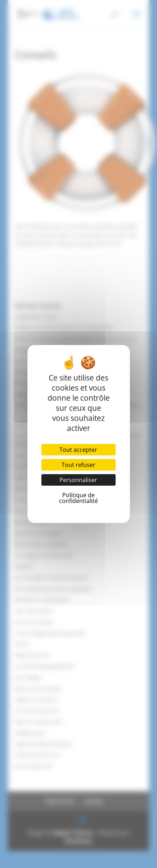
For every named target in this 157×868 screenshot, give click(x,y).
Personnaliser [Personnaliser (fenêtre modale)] (78, 480)
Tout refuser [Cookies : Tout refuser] (78, 465)
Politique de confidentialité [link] (78, 498)
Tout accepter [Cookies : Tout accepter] (78, 450)
